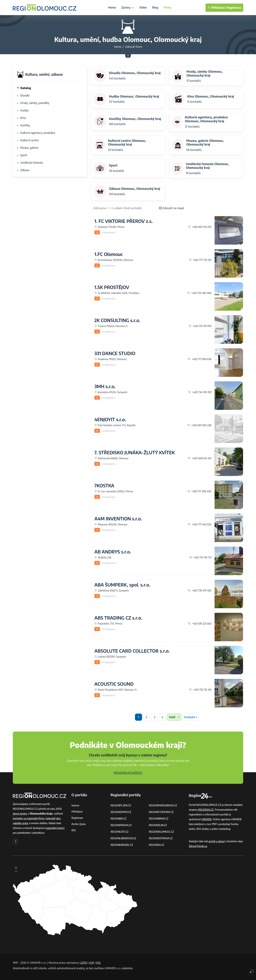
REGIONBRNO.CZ (159, 819)
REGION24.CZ (157, 845)
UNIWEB (206, 819)
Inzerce (75, 805)
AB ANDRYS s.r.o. (113, 552)
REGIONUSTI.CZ (120, 832)
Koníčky (25, 125)
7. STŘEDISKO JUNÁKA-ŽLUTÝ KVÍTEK (135, 452)
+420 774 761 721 (200, 557)
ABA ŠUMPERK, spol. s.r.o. (122, 585)
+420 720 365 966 (199, 293)
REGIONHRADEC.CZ (122, 845)
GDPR (84, 963)
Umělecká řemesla (32, 163)
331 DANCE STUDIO (115, 353)
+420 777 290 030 (199, 491)
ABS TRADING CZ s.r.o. (118, 618)
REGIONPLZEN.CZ (121, 805)
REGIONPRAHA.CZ (121, 825)
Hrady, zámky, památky (35, 103)
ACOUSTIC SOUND (114, 684)
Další (174, 717)
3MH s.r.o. (105, 386)
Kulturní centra (30, 140)
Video (143, 7)
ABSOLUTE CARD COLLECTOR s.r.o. (132, 651)
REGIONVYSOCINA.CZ (161, 812)
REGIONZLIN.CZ (158, 825)
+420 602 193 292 (200, 227)
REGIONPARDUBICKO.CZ (163, 805)
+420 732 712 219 (200, 690)
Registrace (234, 8)
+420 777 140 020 (199, 524)
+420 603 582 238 (199, 425)
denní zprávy (20, 814)
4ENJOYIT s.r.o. (110, 419)
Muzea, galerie (29, 148)
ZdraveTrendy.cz (198, 846)
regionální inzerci (55, 828)
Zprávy (128, 7)
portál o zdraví (217, 841)
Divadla (25, 95)
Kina (23, 118)
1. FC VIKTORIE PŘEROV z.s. (124, 221)
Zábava (25, 170)
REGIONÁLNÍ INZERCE (128, 773)
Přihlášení (77, 812)
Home (112, 7)
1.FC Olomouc (109, 254)
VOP (92, 963)
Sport (24, 155)
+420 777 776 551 (200, 260)
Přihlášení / (217, 8)
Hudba (24, 110)
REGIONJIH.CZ (118, 819)
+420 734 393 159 (200, 392)
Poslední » (191, 717)
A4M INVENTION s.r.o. (118, 519)
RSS (74, 830)
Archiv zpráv (79, 824)
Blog (155, 7)
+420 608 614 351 (200, 458)
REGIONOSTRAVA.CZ (161, 838)
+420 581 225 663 (200, 623)
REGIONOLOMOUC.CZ (162, 832)
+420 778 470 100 (199, 590)
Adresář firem (134, 47)
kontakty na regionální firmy (29, 818)
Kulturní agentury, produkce (38, 133)
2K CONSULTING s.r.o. (117, 320)
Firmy (167, 7)
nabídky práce (21, 823)
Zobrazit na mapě (172, 208)
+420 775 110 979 (200, 326)
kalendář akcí (53, 818)
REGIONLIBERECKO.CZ (123, 838)
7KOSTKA (104, 486)
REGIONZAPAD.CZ (121, 812)
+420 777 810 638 (199, 359)
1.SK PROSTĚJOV (112, 287)
